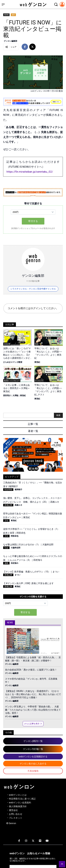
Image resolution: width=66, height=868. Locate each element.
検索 (58, 415)
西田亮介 (7, 396)
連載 (6, 563)
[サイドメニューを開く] (3, 4)
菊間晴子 (18, 490)
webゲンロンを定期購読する (33, 757)
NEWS (6, 15)
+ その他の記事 (33, 281)
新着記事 (8, 505)
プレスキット (16, 818)
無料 (13, 15)
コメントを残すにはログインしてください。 (33, 308)
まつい (17, 575)
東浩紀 (37, 362)
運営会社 (13, 810)
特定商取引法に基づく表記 (22, 799)
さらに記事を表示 (33, 724)
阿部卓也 (15, 536)
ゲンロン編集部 (10, 41)
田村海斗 (15, 563)
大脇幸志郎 (16, 548)
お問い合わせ (16, 814)
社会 (6, 548)
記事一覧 (33, 424)
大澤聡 (15, 396)
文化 (6, 521)
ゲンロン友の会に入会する (33, 764)
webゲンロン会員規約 (20, 803)
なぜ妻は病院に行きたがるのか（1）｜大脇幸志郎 (28, 544)
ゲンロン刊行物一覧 (33, 749)
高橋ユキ (18, 505)
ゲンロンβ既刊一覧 (33, 741)
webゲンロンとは (18, 795)
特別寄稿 (8, 490)
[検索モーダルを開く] (56, 4)
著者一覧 (33, 431)
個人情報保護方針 (18, 806)
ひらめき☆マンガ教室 (13, 362)
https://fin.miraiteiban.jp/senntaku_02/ (30, 172)
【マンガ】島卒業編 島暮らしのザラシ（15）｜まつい (31, 572)
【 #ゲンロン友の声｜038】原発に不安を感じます (28, 583)
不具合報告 (33, 771)
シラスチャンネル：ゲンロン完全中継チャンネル (33, 289)
